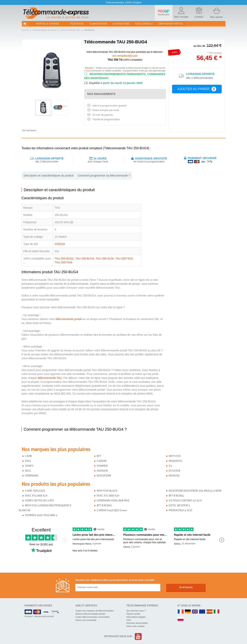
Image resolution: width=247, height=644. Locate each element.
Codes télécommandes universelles (93, 617)
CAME (29, 456)
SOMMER (102, 466)
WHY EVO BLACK (107, 491)
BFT (99, 456)
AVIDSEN (102, 471)
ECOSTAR (174, 471)
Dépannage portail (171, 24)
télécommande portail (69, 319)
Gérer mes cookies (136, 626)
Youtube (138, 636)
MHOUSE (174, 476)
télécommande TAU (50, 378)
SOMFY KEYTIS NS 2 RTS (39, 501)
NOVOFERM (104, 476)
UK (195, 612)
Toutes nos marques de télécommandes (95, 611)
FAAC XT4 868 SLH (36, 496)
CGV (129, 620)
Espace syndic (134, 614)
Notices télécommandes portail (90, 614)
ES (210, 612)
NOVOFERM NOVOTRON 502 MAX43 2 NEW (195, 491)
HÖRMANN (32, 476)
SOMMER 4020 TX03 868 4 (41, 515)
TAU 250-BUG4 (85, 258)
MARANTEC (176, 461)
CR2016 (60, 244)
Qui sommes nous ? (136, 611)
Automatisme (121, 24)
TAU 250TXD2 (124, 258)
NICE (28, 471)
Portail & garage (48, 24)
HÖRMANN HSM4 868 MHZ (113, 501)
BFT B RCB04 (176, 496)
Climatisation (98, 24)
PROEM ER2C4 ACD (180, 510)
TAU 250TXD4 (64, 262)
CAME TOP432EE (35, 491)
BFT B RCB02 (104, 505)
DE (188, 612)
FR (181, 612)
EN (202, 612)
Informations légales (136, 617)
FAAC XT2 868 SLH (108, 496)
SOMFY (29, 466)
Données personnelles (137, 623)
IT (217, 612)
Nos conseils (144, 24)
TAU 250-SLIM (105, 258)
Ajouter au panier (197, 89)
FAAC (28, 461)
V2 (170, 466)
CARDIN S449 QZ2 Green (112, 510)
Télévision (77, 24)
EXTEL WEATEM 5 (179, 505)
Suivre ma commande (86, 620)
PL (181, 619)
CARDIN (102, 461)
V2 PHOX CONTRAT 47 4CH (185, 501)
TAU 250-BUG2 (64, 258)
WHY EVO (175, 456)
